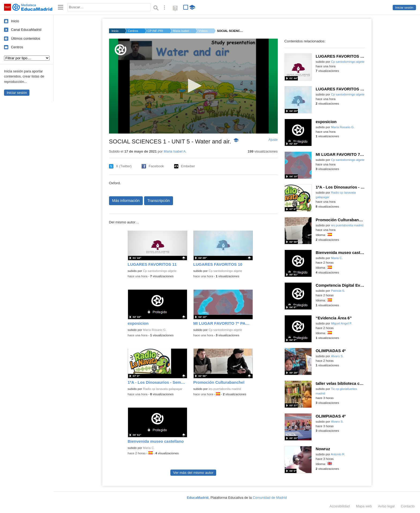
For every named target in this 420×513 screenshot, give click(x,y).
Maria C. (149, 448)
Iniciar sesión (404, 8)
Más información (126, 201)
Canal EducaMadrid (26, 30)
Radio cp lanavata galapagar (163, 389)
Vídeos (203, 31)
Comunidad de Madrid (270, 498)
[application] (193, 86)
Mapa (364, 506)
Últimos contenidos (26, 38)
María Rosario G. (155, 330)
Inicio (15, 21)
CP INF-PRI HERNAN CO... (156, 31)
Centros (17, 47)
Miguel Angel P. (342, 323)
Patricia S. (338, 291)
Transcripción (159, 201)
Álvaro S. (337, 356)
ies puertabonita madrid (225, 389)
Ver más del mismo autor (193, 473)
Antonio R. (338, 454)
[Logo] (121, 50)
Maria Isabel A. (181, 31)
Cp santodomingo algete (160, 271)
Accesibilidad (340, 506)
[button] (193, 86)
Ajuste (273, 140)
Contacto (408, 506)
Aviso (386, 506)
